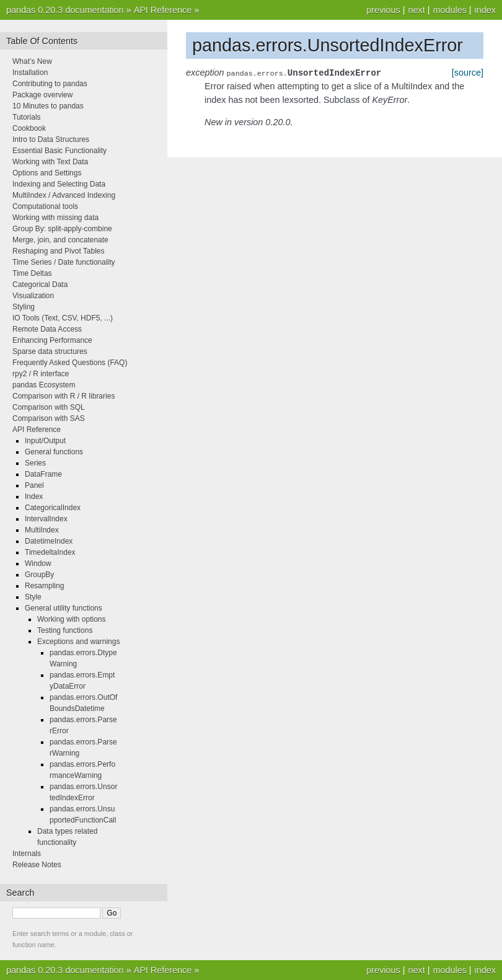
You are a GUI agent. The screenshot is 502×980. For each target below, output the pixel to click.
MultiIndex (42, 530)
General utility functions (64, 608)
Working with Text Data (50, 162)
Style (33, 597)
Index (34, 497)
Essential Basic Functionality (59, 151)
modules (449, 10)
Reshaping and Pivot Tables (59, 251)
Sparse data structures (50, 351)
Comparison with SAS (49, 418)
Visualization (33, 296)
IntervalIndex (46, 519)
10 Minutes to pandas (48, 106)
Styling (24, 307)
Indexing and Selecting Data (59, 184)
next (416, 10)
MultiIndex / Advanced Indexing (64, 195)
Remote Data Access (47, 329)
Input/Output (45, 441)
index (485, 10)
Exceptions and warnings (78, 642)
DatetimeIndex (49, 541)
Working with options (72, 619)
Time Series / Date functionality (64, 262)
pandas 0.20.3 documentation (65, 10)
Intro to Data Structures (51, 139)
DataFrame (43, 474)
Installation (30, 73)
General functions (54, 452)
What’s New (32, 61)
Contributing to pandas (50, 84)
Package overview (42, 95)
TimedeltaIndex (50, 552)
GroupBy (39, 575)
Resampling (44, 586)
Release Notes (37, 865)
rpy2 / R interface (41, 374)
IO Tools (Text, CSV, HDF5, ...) (63, 318)
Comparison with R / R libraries (64, 396)
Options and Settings (47, 173)
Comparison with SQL (49, 407)
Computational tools (45, 206)
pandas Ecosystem (44, 385)
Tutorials (27, 117)
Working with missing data (55, 218)
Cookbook (29, 128)
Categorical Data (40, 285)
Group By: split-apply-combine (62, 229)
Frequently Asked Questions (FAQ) (70, 363)
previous (383, 10)
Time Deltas (32, 273)
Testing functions (65, 630)
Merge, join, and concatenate (60, 240)
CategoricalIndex (53, 508)
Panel (34, 485)
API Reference (163, 10)
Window (38, 563)
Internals (27, 854)
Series (35, 463)
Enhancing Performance (52, 340)
